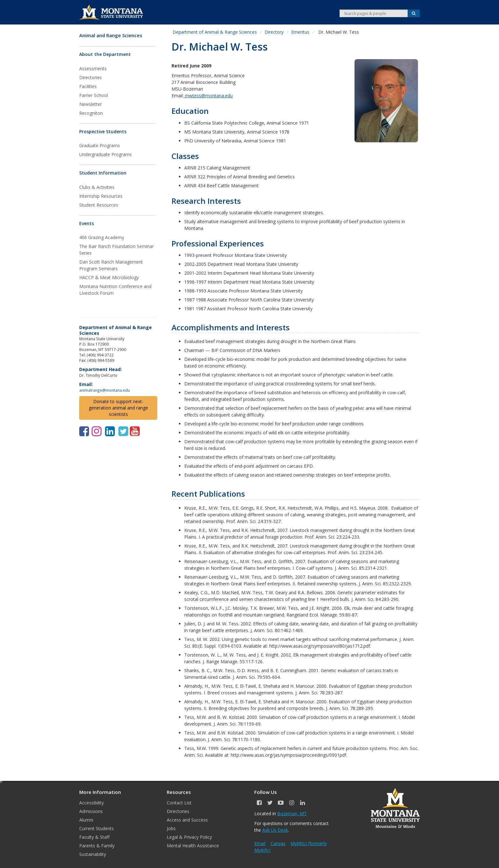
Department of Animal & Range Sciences (215, 32)
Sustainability (93, 854)
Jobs (171, 828)
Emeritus (300, 32)
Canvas (278, 843)
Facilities (88, 86)
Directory (274, 32)
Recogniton (91, 113)
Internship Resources (101, 196)
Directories (91, 77)
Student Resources (99, 205)
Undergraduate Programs (105, 154)
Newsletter (91, 104)
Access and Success (187, 820)
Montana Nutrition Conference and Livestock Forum (115, 290)
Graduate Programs (100, 145)
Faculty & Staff (94, 837)
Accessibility (91, 803)
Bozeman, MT (292, 813)
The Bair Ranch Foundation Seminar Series (116, 250)
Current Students (97, 828)
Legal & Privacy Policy (189, 837)
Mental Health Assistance (193, 846)
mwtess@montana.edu (208, 96)
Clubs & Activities (97, 187)
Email (260, 843)
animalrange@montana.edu (105, 390)
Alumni (86, 820)
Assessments (93, 69)
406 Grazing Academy (102, 237)
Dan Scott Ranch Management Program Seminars (111, 265)
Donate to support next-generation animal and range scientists (118, 408)
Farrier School (94, 95)
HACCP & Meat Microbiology (109, 277)
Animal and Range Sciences (111, 35)
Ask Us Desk (275, 830)
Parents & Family (97, 846)
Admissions (91, 811)
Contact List (179, 803)
